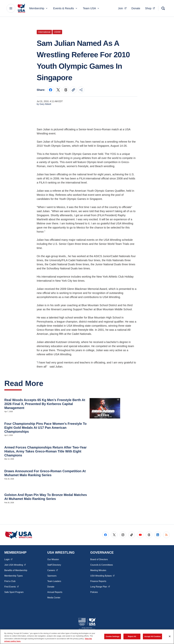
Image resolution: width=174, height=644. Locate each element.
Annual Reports (55, 592)
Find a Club (10, 581)
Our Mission (53, 559)
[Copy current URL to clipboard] (73, 90)
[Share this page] (81, 90)
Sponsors (52, 576)
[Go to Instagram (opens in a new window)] (123, 535)
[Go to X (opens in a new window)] (114, 535)
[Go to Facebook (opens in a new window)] (105, 535)
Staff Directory (54, 565)
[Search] (163, 8)
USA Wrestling (102, 576)
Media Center (54, 598)
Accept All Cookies (153, 636)
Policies (94, 592)
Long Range (100, 586)
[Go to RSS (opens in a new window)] (166, 535)
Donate (136, 8)
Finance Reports (98, 581)
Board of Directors (99, 559)
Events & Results (65, 8)
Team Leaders (54, 581)
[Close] (170, 636)
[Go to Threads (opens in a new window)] (149, 535)
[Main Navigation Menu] (11, 8)
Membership (39, 8)
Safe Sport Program (14, 592)
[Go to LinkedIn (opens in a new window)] (158, 535)
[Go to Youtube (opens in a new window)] (140, 535)
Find (11, 586)
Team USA (91, 8)
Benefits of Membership (16, 570)
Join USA (15, 565)
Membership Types (14, 576)
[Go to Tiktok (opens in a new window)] (132, 535)
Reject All (132, 636)
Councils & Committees (102, 565)
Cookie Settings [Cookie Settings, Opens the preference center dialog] (113, 636)
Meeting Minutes (98, 570)
